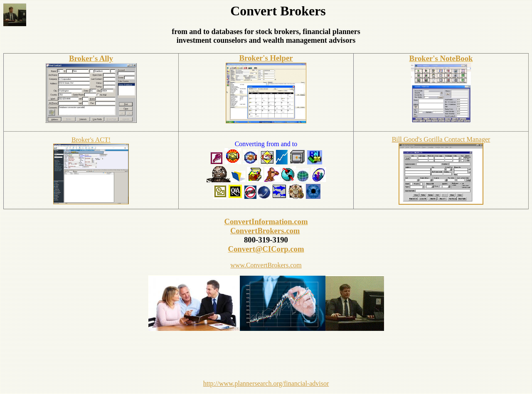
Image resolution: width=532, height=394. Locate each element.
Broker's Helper (266, 58)
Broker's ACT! (91, 140)
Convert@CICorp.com (266, 249)
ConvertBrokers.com (265, 231)
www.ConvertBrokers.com (266, 265)
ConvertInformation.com (266, 221)
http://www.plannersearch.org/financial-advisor (266, 383)
